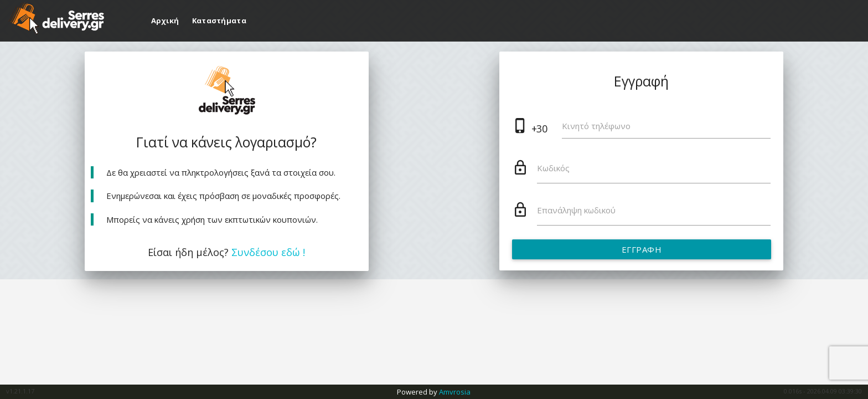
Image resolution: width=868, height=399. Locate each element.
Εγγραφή (641, 249)
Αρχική (166, 21)
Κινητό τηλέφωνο (596, 126)
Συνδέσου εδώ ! (268, 252)
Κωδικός (553, 168)
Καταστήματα (219, 21)
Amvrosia (455, 392)
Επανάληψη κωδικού (576, 210)
